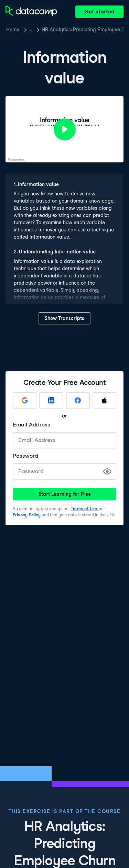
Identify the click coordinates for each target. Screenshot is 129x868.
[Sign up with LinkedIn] (51, 400)
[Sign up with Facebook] (78, 400)
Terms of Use (84, 509)
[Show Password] (107, 471)
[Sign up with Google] (25, 400)
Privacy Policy (27, 515)
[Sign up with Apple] (104, 400)
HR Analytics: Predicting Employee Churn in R (83, 30)
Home (13, 30)
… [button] (30, 30)
